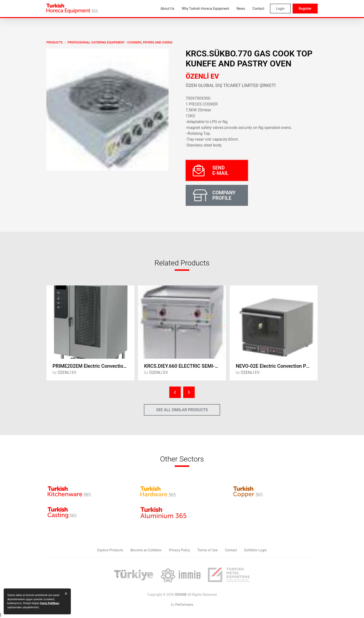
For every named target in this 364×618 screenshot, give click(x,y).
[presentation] (175, 392)
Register (305, 9)
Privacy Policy (180, 550)
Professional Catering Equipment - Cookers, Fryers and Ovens (120, 42)
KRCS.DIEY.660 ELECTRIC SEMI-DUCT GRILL (185, 366)
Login (280, 9)
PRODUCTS (54, 42)
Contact (231, 550)
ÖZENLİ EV (202, 76)
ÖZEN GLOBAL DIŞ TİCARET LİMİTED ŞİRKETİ (231, 85)
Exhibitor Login (256, 550)
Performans (184, 605)
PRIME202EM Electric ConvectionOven (93, 366)
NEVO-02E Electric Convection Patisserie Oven (277, 366)
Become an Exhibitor (146, 550)
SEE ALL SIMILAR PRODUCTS (182, 410)
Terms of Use (208, 550)
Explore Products (110, 550)
